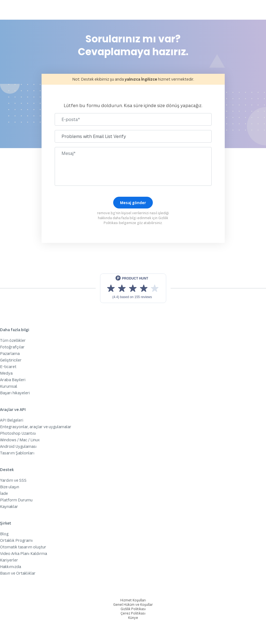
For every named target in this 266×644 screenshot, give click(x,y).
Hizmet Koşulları (133, 600)
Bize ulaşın (10, 487)
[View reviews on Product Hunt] (133, 288)
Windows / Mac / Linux (20, 440)
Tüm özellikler (13, 340)
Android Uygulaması (18, 446)
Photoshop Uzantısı (18, 433)
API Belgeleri (12, 420)
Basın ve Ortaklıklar (18, 573)
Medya (6, 373)
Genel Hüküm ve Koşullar (133, 605)
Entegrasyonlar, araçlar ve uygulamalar (36, 427)
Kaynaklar (9, 506)
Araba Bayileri (13, 380)
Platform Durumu (16, 500)
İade (4, 493)
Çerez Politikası (133, 613)
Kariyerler (9, 560)
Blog (4, 534)
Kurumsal (9, 386)
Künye (133, 618)
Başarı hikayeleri (15, 393)
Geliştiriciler (11, 360)
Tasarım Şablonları (17, 453)
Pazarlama (10, 353)
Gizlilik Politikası (133, 609)
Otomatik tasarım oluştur (23, 547)
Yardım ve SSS (13, 480)
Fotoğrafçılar (12, 347)
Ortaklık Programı (16, 540)
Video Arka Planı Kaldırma (24, 553)
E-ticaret (8, 367)
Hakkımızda (11, 567)
